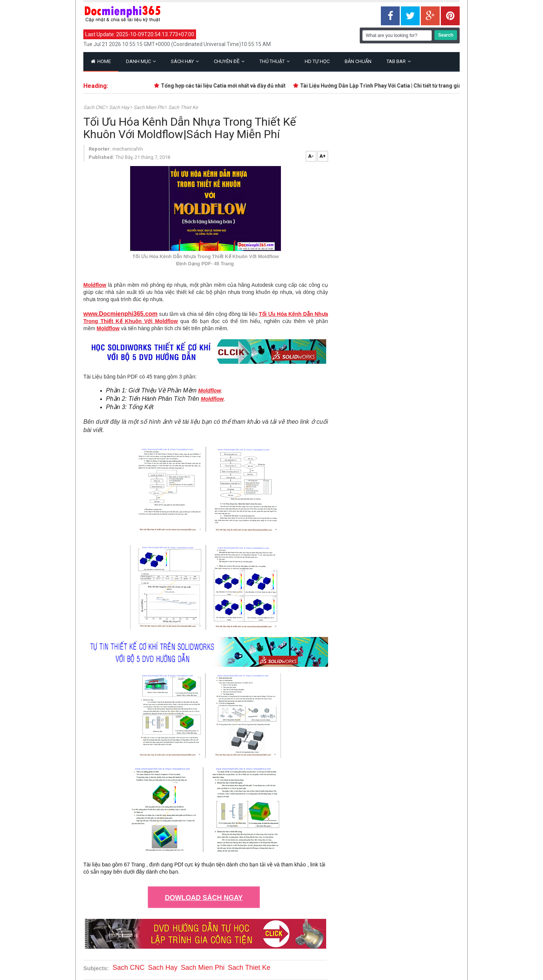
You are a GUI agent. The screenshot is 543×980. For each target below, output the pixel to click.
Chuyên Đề (229, 61)
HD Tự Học (317, 61)
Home (101, 61)
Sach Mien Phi (149, 107)
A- (311, 156)
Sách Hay (185, 61)
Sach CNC (95, 107)
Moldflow (95, 285)
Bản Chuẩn (358, 61)
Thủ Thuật (275, 61)
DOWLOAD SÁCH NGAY (204, 898)
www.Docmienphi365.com (120, 314)
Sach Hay (120, 107)
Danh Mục (141, 61)
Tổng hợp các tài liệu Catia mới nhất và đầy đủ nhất (225, 86)
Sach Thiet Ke (183, 107)
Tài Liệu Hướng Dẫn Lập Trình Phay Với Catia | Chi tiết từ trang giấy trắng (391, 86)
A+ (323, 156)
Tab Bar (399, 61)
